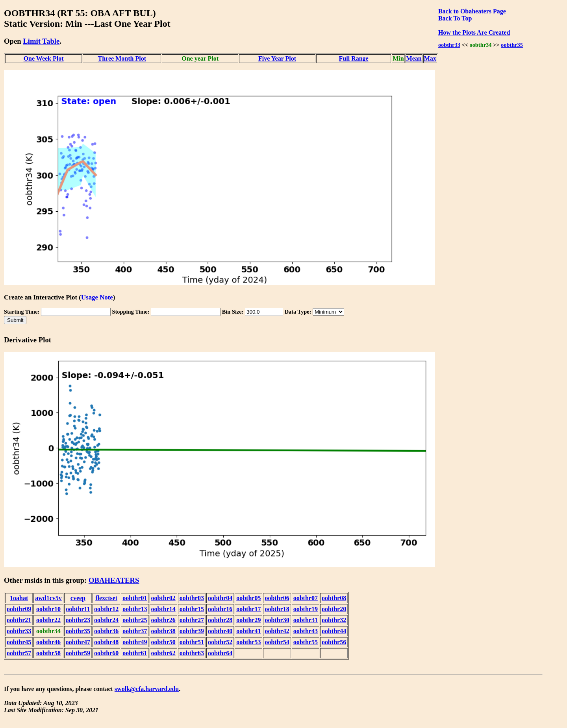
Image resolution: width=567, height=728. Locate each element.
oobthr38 (163, 631)
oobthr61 (135, 653)
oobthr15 (192, 609)
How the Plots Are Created (474, 32)
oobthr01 (135, 598)
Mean (414, 58)
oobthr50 (163, 642)
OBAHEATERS (114, 580)
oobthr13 (135, 609)
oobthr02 (163, 598)
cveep (78, 598)
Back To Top (455, 18)
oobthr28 (220, 620)
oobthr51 (192, 642)
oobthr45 (19, 642)
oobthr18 (277, 609)
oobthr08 (334, 598)
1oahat (19, 598)
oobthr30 (277, 620)
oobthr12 (106, 609)
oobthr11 (78, 609)
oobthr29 (248, 620)
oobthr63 (192, 653)
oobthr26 (163, 620)
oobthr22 (48, 620)
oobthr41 (248, 631)
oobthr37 (135, 631)
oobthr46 (48, 642)
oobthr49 (135, 642)
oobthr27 (192, 620)
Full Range (354, 58)
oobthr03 (192, 598)
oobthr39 (192, 631)
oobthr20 (334, 609)
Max (430, 58)
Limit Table (41, 41)
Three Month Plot (122, 58)
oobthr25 (135, 620)
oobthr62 (163, 653)
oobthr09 (19, 609)
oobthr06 (277, 598)
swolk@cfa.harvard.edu (147, 689)
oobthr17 (248, 609)
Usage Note (97, 297)
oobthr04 (220, 598)
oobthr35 (512, 45)
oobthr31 (306, 620)
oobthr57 (19, 653)
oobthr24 (106, 620)
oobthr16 (220, 609)
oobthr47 (78, 642)
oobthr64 (220, 653)
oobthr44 (334, 631)
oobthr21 (19, 620)
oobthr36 (106, 631)
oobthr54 (277, 642)
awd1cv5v (48, 598)
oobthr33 (449, 45)
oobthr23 (78, 620)
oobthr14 (163, 609)
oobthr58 (48, 653)
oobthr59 (78, 653)
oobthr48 (106, 642)
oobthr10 (48, 609)
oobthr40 (220, 631)
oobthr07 (306, 598)
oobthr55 (306, 642)
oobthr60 (106, 653)
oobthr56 (334, 642)
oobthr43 (306, 631)
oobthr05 (248, 598)
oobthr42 (277, 631)
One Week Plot (44, 58)
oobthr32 (334, 620)
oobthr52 (220, 642)
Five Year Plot (277, 58)
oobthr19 (306, 609)
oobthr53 (248, 642)
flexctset (106, 598)
